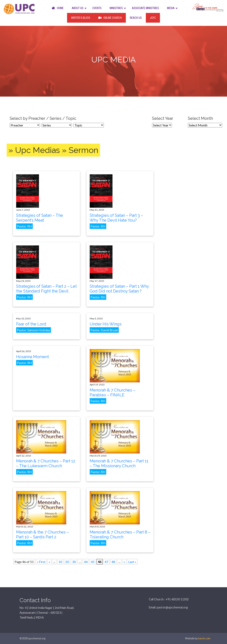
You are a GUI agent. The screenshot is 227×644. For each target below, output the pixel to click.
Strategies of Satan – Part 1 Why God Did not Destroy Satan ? (119, 289)
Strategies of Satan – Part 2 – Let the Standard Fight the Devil (46, 289)
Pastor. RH (24, 226)
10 (60, 562)
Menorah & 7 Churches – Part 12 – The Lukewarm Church (46, 463)
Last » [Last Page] (132, 562)
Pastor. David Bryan (104, 330)
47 (106, 562)
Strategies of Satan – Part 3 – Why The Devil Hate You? (116, 218)
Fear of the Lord (31, 324)
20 (67, 562)
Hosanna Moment (33, 357)
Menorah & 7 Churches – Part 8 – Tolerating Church (120, 535)
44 (86, 562)
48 (113, 562)
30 (74, 562)
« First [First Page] (41, 562)
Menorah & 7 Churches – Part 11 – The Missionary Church (119, 463)
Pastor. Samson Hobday (34, 330)
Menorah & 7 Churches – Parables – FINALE (112, 393)
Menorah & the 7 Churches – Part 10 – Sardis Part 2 (43, 535)
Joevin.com (204, 638)
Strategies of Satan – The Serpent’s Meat (40, 218)
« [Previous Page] (49, 562)
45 (93, 562)
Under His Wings (106, 324)
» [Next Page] (124, 562)
